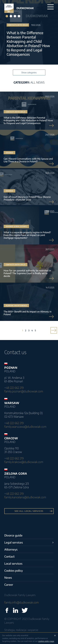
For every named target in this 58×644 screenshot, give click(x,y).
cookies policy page (46, 641)
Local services (13, 563)
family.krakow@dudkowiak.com (24, 462)
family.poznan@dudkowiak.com (24, 391)
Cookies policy (14, 570)
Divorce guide (13, 535)
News (8, 577)
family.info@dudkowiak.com (21, 602)
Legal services (14, 542)
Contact (9, 556)
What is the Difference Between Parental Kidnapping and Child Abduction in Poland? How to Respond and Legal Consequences (28, 43)
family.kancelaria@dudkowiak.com (25, 497)
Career (9, 585)
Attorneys (11, 549)
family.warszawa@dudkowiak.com (25, 426)
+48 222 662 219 (14, 388)
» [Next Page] (53, 330)
